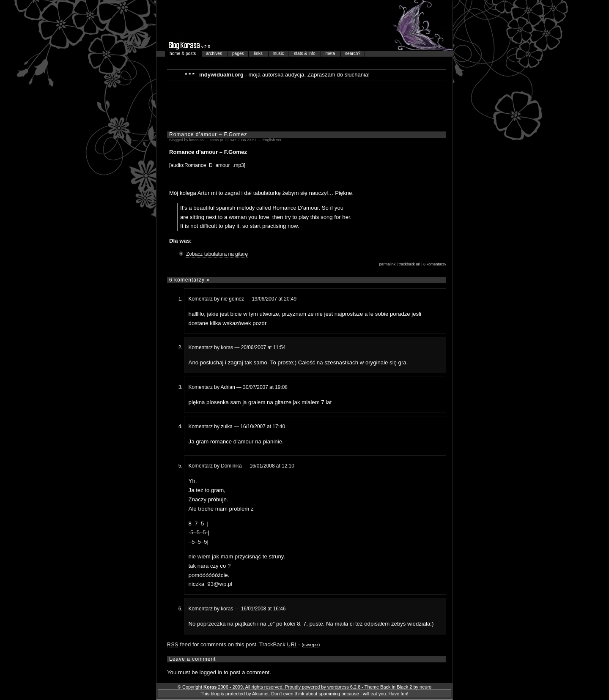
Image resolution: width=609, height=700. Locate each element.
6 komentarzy (435, 264)
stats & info (305, 53)
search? (353, 53)
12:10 (288, 466)
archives (215, 53)
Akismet (260, 694)
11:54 (280, 347)
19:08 (281, 387)
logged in (211, 672)
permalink (387, 264)
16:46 (280, 609)
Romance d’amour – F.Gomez (208, 134)
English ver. (273, 140)
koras (227, 347)
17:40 (279, 427)
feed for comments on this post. (213, 644)
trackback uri (410, 264)
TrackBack (278, 644)
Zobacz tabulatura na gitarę (217, 254)
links (259, 53)
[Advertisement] (307, 105)
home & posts (183, 53)
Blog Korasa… (304, 25)
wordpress (338, 687)
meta (331, 53)
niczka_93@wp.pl (211, 584)
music (278, 53)
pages (238, 53)
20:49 (290, 299)
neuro (425, 687)
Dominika (231, 466)
